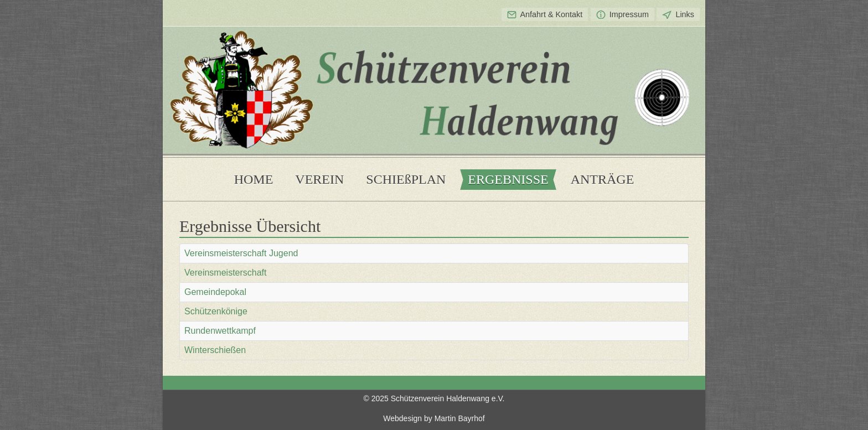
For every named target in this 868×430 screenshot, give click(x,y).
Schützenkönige (216, 311)
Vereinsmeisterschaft (226, 273)
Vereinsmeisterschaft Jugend (241, 253)
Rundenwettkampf (220, 331)
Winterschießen (215, 350)
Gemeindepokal (215, 292)
